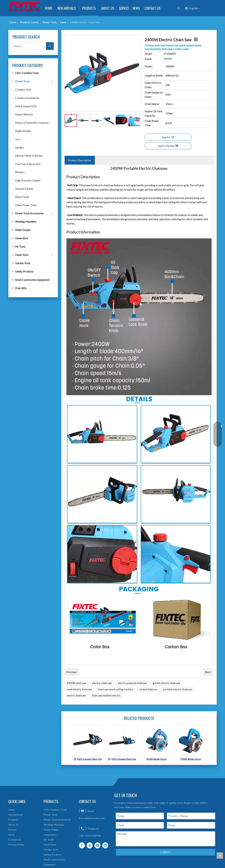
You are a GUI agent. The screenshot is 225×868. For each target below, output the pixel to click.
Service (12, 830)
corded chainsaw (148, 689)
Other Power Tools (26, 205)
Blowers (20, 172)
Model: (149, 54)
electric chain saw (102, 683)
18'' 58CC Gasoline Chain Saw (88, 759)
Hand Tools (22, 255)
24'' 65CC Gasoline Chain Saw (122, 759)
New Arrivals (15, 815)
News (11, 835)
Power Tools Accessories (29, 213)
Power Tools (22, 81)
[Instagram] (97, 845)
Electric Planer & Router (29, 156)
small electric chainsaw (79, 689)
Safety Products (24, 271)
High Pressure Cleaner (28, 180)
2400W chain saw (77, 683)
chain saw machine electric (106, 695)
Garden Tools (23, 263)
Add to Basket (168, 146)
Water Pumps (23, 230)
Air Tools (20, 246)
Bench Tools (22, 197)
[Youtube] (90, 845)
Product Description (80, 160)
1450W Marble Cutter (156, 759)
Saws (18, 139)
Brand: (148, 59)
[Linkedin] (105, 845)
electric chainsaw (76, 695)
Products (13, 820)
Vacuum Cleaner (24, 189)
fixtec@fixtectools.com (92, 818)
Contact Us (14, 840)
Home (12, 810)
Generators (22, 238)
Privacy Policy (16, 845)
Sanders (20, 147)
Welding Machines (26, 222)
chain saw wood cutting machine (115, 689)
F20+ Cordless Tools (27, 73)
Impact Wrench (24, 114)
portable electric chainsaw (178, 689)
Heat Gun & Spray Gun (28, 164)
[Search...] (29, 46)
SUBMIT (165, 852)
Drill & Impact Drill (26, 106)
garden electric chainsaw (166, 683)
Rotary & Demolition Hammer (32, 123)
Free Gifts (21, 288)
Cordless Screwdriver (27, 98)
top (220, 856)
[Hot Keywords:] (179, 8)
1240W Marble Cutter (191, 759)
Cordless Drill (23, 90)
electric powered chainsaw (132, 683)
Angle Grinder (23, 131)
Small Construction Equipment (32, 280)
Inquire (168, 137)
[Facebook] (82, 845)
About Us (13, 825)
